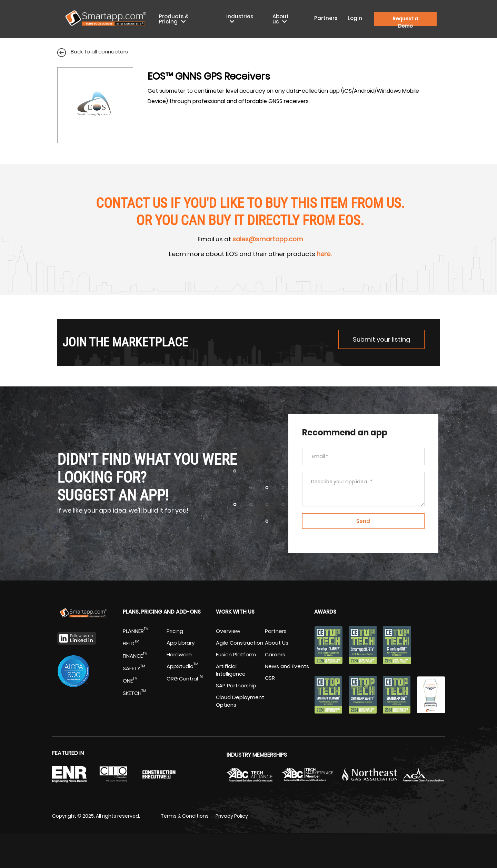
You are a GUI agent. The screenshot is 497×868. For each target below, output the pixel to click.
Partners (326, 18)
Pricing (175, 631)
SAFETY (134, 668)
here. (324, 254)
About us (281, 19)
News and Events (287, 666)
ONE (130, 681)
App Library (181, 643)
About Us (277, 643)
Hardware (179, 654)
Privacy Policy (232, 816)
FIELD (131, 643)
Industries (240, 16)
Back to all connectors (93, 52)
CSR (270, 678)
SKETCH (135, 693)
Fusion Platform (236, 654)
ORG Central (185, 679)
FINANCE (135, 656)
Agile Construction (240, 643)
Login (355, 18)
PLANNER (136, 631)
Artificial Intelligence (231, 670)
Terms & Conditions (185, 816)
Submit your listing (381, 339)
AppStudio (182, 666)
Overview (228, 631)
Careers (275, 654)
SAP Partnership (236, 685)
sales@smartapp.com (268, 239)
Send (363, 521)
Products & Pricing (174, 19)
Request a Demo (405, 21)
